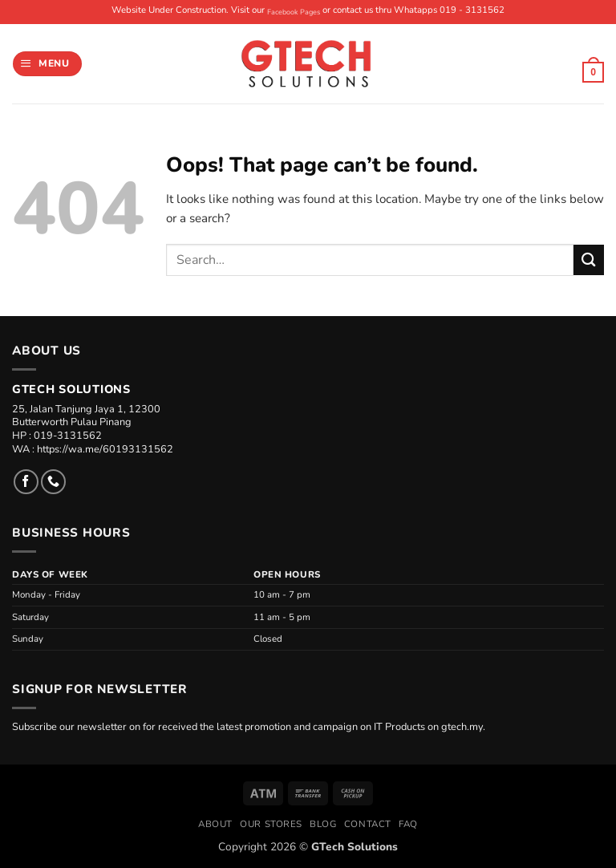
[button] (47, 64)
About (215, 824)
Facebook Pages (294, 12)
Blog (323, 824)
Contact (368, 824)
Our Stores (271, 824)
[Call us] (53, 482)
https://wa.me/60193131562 (105, 449)
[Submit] (589, 260)
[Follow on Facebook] (26, 482)
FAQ (408, 824)
